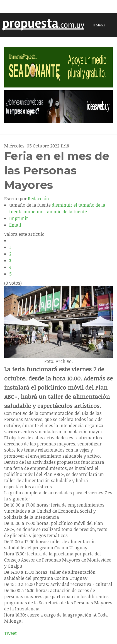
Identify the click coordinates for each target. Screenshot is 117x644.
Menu (99, 25)
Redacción (38, 199)
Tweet (10, 633)
